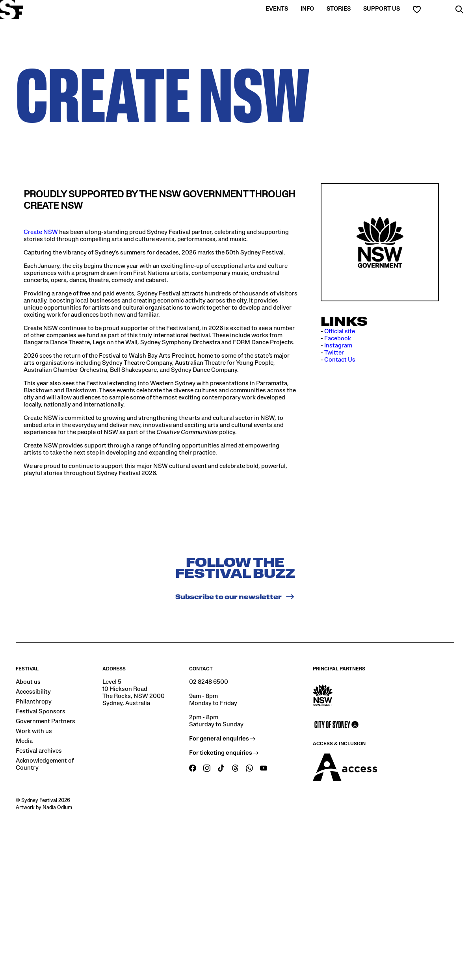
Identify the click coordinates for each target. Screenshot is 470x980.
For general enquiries (222, 739)
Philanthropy (34, 702)
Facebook (338, 339)
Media (24, 741)
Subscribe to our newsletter (235, 597)
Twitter (334, 353)
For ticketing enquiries (224, 753)
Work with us (34, 731)
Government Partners (46, 722)
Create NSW (41, 232)
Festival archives (39, 751)
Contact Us (340, 360)
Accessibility (33, 692)
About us (28, 682)
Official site (340, 332)
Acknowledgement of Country (45, 765)
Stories (339, 9)
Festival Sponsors (41, 712)
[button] (459, 9)
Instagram (338, 346)
